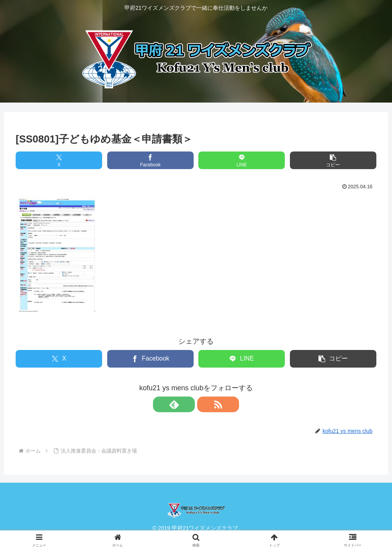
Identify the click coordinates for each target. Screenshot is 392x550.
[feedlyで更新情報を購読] (187, 404)
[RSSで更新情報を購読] (205, 404)
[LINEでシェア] (242, 160)
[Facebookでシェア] (150, 160)
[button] (333, 160)
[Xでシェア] (59, 160)
